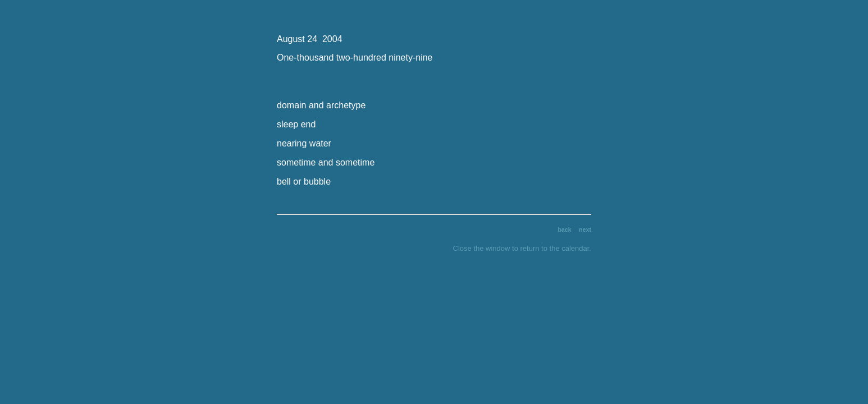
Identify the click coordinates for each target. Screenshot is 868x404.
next (585, 229)
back (564, 229)
